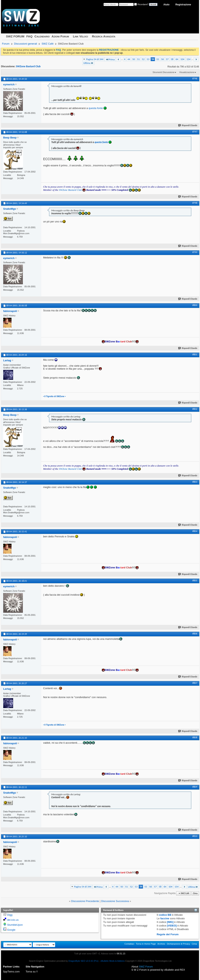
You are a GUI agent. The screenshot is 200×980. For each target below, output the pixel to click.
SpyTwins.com (11, 972)
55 (158, 59)
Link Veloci (81, 36)
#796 (195, 79)
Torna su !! (32, 972)
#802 (195, 409)
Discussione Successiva (115, 901)
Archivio (161, 944)
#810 (195, 836)
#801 (195, 355)
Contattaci (129, 944)
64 (177, 59)
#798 (195, 203)
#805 (195, 581)
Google (11, 930)
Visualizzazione (187, 72)
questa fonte (96, 108)
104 (182, 59)
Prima (110, 59)
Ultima (88, 63)
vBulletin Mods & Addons (113, 961)
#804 (195, 531)
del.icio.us (13, 920)
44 (129, 59)
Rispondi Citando (188, 125)
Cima (195, 893)
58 (172, 59)
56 (163, 59)
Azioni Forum (60, 36)
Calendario (42, 36)
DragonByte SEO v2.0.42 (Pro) (83, 961)
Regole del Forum (168, 934)
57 (167, 59)
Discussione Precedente (85, 901)
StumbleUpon (15, 925)
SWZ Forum (146, 967)
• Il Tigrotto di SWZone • (54, 396)
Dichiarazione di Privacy (178, 944)
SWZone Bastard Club (28, 66)
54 (153, 59)
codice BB (165, 915)
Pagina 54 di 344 (95, 59)
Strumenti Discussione (164, 72)
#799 (195, 252)
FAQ (29, 36)
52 (143, 59)
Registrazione (183, 5)
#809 (195, 787)
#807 (195, 683)
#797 (195, 132)
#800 (195, 305)
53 (148, 59)
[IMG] (170, 922)
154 (188, 59)
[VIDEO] (172, 926)
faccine (165, 918)
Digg (10, 915)
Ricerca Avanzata (104, 36)
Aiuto (167, 5)
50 (133, 59)
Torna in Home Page (146, 944)
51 (138, 59)
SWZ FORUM (15, 36)
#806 (195, 634)
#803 (195, 482)
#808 (195, 737)
